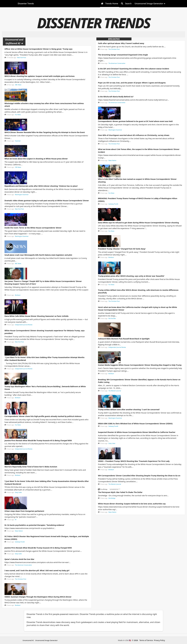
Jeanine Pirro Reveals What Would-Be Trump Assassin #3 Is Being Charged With (38, 440)
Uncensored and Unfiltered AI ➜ (14, 41)
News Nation (19, 531)
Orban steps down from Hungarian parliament (24, 511)
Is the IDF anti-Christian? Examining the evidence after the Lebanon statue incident (134, 69)
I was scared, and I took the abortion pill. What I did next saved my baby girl (37, 570)
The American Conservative (23, 565)
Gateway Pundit (20, 542)
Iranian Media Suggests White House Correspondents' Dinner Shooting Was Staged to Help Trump (140, 365)
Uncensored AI (28, 640)
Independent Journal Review (24, 325)
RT (16, 520)
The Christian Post (20, 579)
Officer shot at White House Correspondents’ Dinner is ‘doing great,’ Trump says (38, 49)
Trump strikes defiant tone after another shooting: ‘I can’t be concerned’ (129, 410)
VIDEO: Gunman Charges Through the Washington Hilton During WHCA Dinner (38, 597)
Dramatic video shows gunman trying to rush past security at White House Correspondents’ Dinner (47, 201)
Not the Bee (112, 318)
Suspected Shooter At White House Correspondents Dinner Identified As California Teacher (137, 432)
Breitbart (18, 295)
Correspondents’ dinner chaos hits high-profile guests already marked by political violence (43, 416)
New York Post (22, 58)
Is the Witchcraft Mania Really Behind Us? (116, 97)
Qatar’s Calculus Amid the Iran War (19, 559)
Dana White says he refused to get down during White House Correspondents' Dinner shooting (138, 223)
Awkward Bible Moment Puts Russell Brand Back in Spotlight (124, 339)
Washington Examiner (22, 195)
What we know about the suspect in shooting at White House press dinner (36, 159)
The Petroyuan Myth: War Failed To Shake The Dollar (120, 492)
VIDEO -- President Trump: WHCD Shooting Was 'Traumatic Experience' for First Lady (134, 461)
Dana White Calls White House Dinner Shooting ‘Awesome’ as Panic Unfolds (37, 316)
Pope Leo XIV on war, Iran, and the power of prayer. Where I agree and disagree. (132, 83)
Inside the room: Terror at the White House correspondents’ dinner (33, 228)
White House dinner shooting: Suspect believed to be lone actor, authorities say (132, 504)
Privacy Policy (159, 640)
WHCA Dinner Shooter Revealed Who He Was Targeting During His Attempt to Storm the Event (45, 132)
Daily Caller (18, 492)
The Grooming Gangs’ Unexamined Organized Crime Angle (123, 55)
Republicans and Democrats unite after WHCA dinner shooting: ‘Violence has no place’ (41, 186)
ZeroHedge (112, 498)
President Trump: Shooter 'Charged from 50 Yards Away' (122, 249)
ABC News (18, 85)
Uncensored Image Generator (46, 640)
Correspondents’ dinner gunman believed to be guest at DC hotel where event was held (135, 121)
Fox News (18, 115)
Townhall (18, 141)
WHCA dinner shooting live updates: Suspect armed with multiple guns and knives (40, 76)
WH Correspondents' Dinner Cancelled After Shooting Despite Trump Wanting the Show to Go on (139, 476)
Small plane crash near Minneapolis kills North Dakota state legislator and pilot (38, 255)
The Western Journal (115, 391)
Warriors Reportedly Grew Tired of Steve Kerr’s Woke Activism (31, 467)
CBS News (18, 167)
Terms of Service (146, 640)
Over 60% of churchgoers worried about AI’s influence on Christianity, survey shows (134, 135)
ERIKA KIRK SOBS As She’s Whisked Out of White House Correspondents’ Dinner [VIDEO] (135, 424)
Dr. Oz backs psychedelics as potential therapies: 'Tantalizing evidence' (34, 525)
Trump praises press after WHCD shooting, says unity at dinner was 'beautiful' (131, 276)
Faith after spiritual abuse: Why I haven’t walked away (121, 43)
